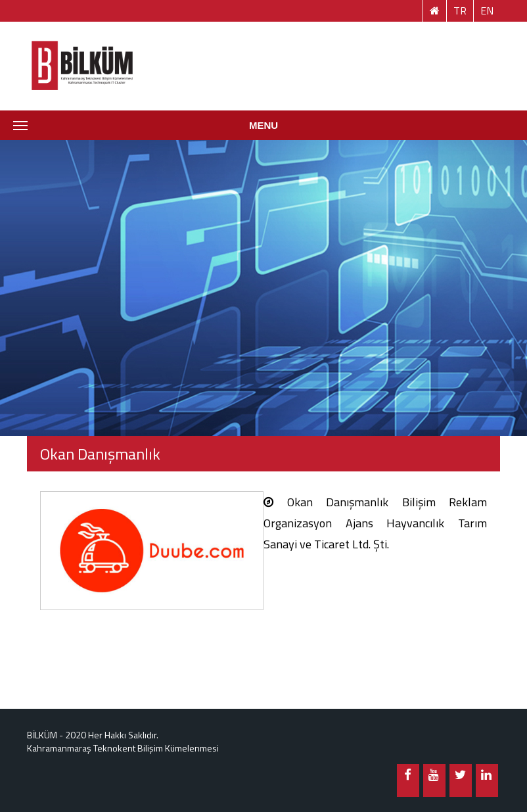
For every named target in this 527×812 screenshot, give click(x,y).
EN (487, 11)
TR (460, 11)
